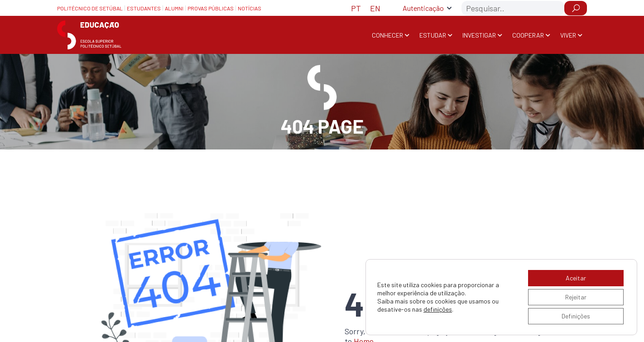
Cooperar (528, 35)
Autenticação (423, 8)
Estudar (433, 35)
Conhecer (387, 35)
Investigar (479, 35)
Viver (568, 35)
